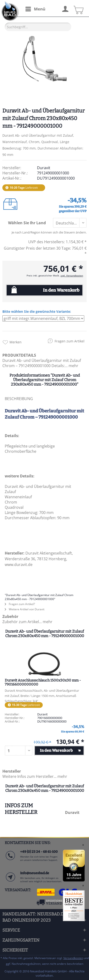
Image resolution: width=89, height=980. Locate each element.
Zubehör (10, 616)
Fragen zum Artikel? (20, 604)
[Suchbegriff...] (38, 27)
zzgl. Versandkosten (72, 275)
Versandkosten (73, 958)
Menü (35, 8)
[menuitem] (35, 9)
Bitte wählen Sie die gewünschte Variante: (37, 311)
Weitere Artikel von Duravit (25, 609)
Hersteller (12, 771)
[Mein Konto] (65, 8)
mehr (73, 366)
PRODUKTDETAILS (19, 355)
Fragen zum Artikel (70, 341)
